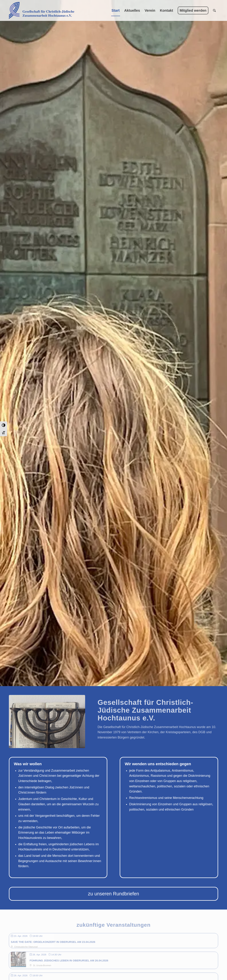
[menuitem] (116, 10)
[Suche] (214, 10)
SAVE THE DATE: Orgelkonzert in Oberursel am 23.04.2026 (53, 942)
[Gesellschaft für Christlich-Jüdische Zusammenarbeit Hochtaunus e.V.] (42, 10)
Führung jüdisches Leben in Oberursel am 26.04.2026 (69, 960)
